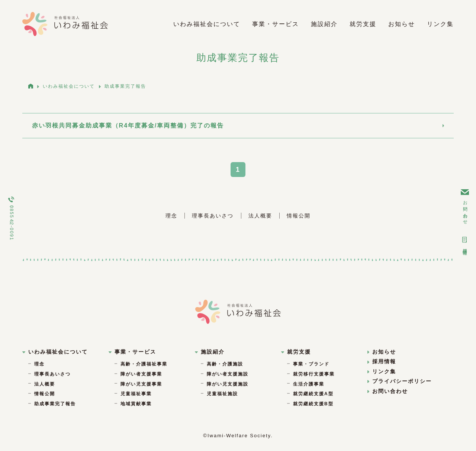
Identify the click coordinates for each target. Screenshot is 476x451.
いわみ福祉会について (207, 24)
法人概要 (260, 215)
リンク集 (440, 24)
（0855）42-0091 (11, 218)
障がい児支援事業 (141, 383)
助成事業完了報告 (55, 403)
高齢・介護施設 (225, 363)
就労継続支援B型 (313, 403)
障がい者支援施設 (228, 373)
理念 (171, 215)
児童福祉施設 (222, 393)
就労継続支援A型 (313, 393)
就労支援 (363, 24)
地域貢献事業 (136, 403)
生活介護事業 (309, 383)
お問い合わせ (465, 206)
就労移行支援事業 (314, 373)
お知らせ (402, 24)
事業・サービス (276, 24)
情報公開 (299, 215)
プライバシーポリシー (400, 380)
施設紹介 (324, 24)
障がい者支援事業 (141, 373)
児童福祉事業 (136, 393)
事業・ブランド (311, 363)
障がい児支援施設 (228, 383)
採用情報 (465, 242)
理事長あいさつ (213, 215)
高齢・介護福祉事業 (144, 363)
